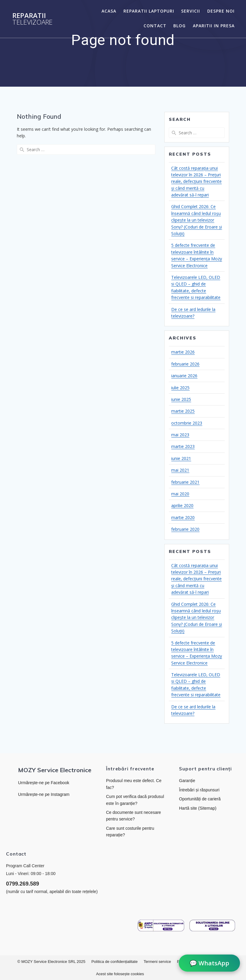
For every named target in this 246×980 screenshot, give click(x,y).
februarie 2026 (185, 364)
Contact (155, 26)
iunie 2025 (181, 399)
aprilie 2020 (182, 505)
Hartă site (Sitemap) (198, 808)
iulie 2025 (180, 388)
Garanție (187, 781)
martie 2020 (183, 517)
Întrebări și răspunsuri (199, 790)
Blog (179, 26)
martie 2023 (183, 446)
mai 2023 (180, 435)
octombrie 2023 (187, 423)
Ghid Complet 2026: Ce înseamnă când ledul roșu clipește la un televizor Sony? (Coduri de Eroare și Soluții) (197, 220)
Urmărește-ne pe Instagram (44, 794)
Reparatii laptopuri (149, 11)
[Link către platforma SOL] (212, 925)
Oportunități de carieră (200, 799)
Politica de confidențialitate (114, 962)
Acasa (109, 11)
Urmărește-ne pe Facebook (44, 783)
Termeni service (157, 962)
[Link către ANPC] (161, 925)
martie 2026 (183, 352)
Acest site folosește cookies (120, 974)
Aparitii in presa (214, 26)
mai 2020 (180, 494)
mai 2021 (180, 470)
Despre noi (221, 11)
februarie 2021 (185, 482)
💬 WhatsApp (209, 963)
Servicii (191, 11)
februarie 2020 (185, 529)
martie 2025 (183, 411)
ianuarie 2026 (184, 376)
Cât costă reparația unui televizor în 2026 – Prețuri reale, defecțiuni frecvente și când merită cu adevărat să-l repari (196, 182)
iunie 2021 (181, 458)
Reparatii (32, 19)
